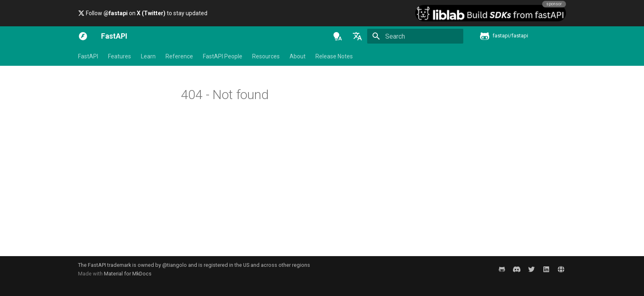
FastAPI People (223, 56)
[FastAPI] (83, 36)
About (298, 56)
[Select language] (357, 36)
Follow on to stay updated (143, 13)
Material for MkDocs (128, 274)
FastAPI (88, 56)
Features (120, 56)
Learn (148, 56)
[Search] (415, 36)
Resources (266, 56)
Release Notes (334, 56)
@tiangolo (175, 265)
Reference (179, 56)
